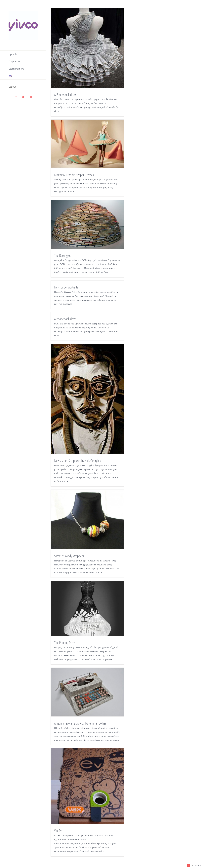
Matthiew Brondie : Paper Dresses (74, 175)
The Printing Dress (65, 643)
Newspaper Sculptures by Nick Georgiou (78, 461)
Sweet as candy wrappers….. (71, 556)
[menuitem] (23, 54)
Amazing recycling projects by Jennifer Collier (80, 723)
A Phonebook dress (65, 94)
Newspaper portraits (66, 287)
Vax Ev (58, 831)
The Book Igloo (63, 255)
